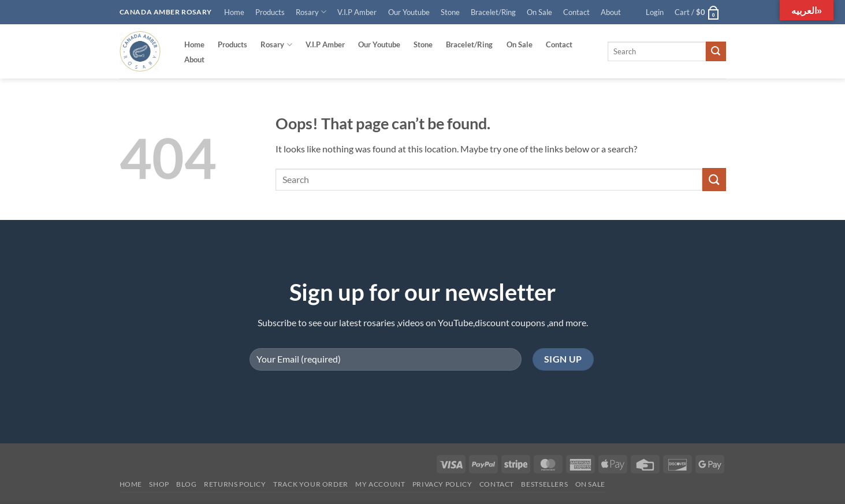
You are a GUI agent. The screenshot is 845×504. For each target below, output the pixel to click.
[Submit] (716, 51)
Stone (450, 12)
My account (380, 484)
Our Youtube (409, 12)
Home (234, 12)
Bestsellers (544, 484)
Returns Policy (235, 484)
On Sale (539, 12)
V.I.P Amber (357, 12)
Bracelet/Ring (493, 12)
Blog (186, 484)
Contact (576, 12)
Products (270, 12)
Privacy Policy (442, 484)
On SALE (590, 484)
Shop (159, 484)
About (611, 12)
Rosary (311, 12)
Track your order (311, 484)
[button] (654, 12)
